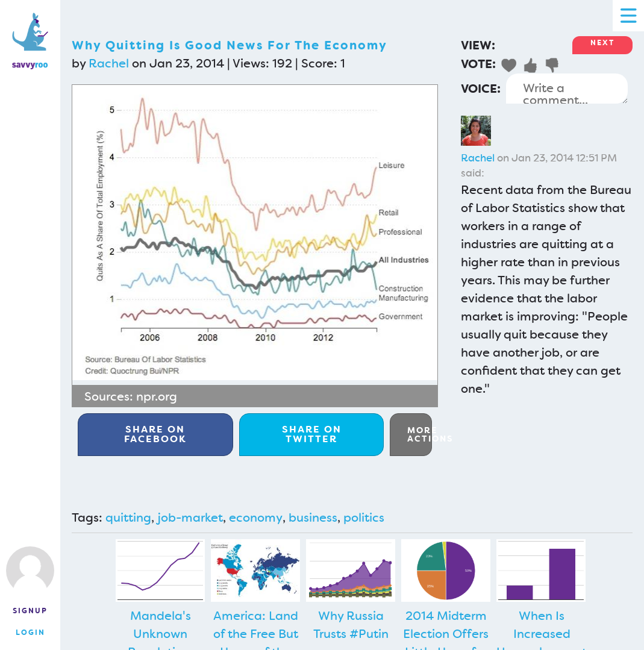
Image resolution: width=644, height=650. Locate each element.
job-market (190, 517)
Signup (30, 611)
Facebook (155, 434)
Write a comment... (567, 89)
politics (364, 517)
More (420, 434)
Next (602, 43)
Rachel (109, 63)
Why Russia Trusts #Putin (351, 625)
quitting (128, 517)
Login (30, 633)
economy (256, 517)
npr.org (157, 396)
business (313, 517)
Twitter (312, 434)
